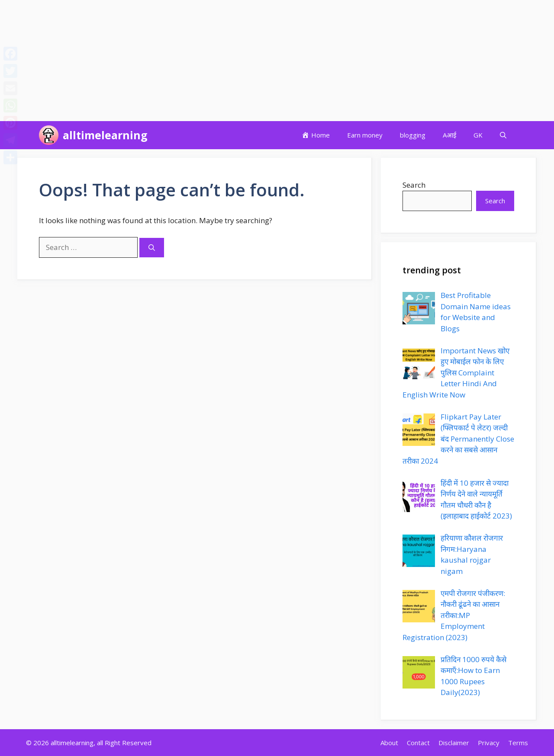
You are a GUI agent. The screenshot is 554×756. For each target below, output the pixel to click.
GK (478, 135)
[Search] (152, 248)
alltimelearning (105, 135)
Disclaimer (454, 743)
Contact (418, 743)
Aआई (449, 135)
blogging (413, 135)
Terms (518, 743)
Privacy (489, 743)
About (389, 743)
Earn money (365, 135)
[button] (503, 135)
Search (414, 185)
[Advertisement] (260, 61)
